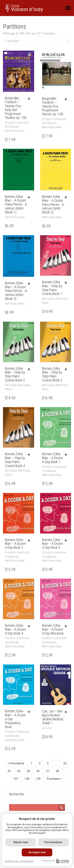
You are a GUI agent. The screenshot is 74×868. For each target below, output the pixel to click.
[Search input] (34, 807)
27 (48, 771)
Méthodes (48, 299)
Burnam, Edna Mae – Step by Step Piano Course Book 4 (15, 460)
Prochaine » (54, 779)
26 (38, 771)
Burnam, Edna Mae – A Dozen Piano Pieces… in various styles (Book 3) (16, 291)
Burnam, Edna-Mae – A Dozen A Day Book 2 (15, 544)
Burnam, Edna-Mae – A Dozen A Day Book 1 (52, 458)
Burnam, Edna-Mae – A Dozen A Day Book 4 (15, 629)
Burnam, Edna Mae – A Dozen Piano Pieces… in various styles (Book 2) (53, 204)
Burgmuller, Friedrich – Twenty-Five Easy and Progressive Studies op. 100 (16, 108)
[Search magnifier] (62, 807)
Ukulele (47, 728)
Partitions (11, 131)
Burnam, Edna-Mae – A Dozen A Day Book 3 (52, 544)
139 (38, 779)
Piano (21, 131)
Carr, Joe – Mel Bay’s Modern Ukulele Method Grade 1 (53, 717)
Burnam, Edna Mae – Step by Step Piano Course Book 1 (52, 288)
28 (57, 771)
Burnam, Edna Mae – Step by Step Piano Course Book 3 (52, 374)
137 (16, 779)
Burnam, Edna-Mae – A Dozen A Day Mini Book (53, 629)
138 (27, 779)
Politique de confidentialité (19, 861)
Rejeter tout (21, 842)
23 (9, 771)
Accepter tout (37, 852)
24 (19, 771)
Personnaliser (53, 842)
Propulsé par (55, 861)
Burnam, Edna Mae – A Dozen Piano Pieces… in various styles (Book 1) (16, 204)
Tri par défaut (37, 41)
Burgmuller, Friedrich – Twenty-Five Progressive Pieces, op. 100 (53, 106)
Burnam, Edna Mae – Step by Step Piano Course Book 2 (15, 374)
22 (65, 763)
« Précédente (16, 763)
